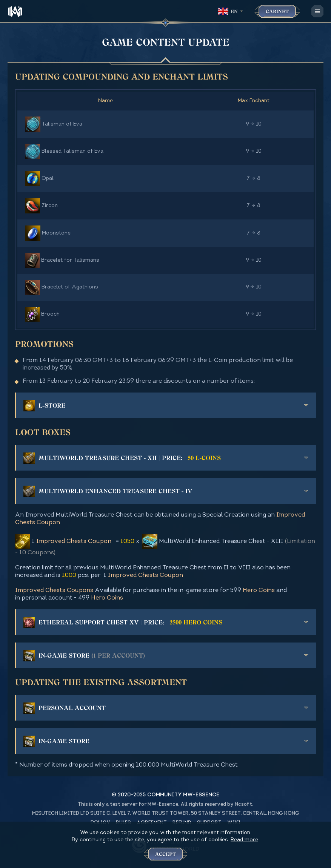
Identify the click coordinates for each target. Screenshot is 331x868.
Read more (244, 840)
